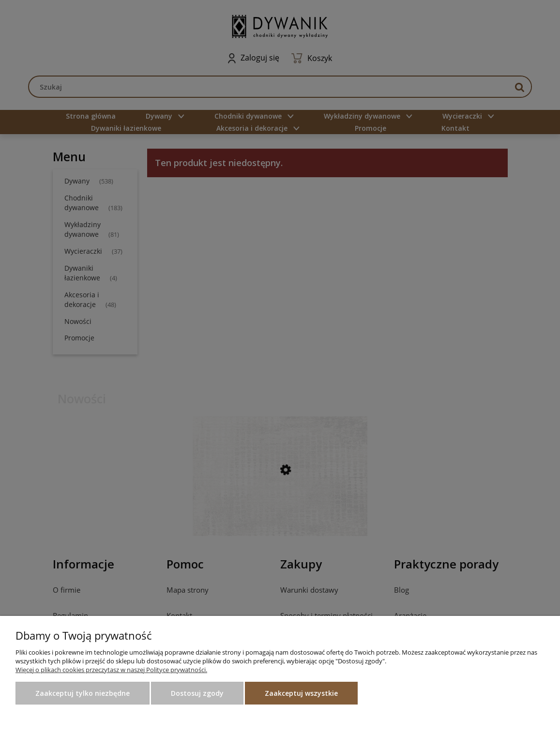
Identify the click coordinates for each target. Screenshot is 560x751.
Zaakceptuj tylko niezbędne (83, 693)
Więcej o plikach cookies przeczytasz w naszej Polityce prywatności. (111, 670)
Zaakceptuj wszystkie (301, 693)
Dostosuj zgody (197, 693)
